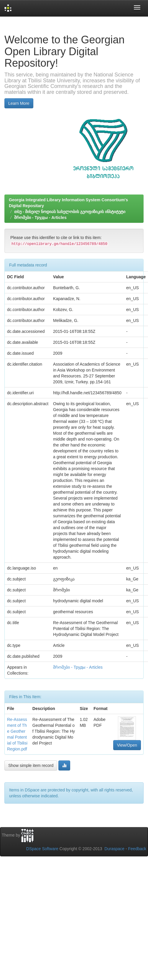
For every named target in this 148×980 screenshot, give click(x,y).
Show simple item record (31, 765)
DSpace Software (42, 849)
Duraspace (114, 849)
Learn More (19, 103)
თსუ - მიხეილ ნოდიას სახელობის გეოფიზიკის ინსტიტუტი (70, 212)
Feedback (137, 849)
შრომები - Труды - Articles (40, 217)
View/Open (127, 745)
